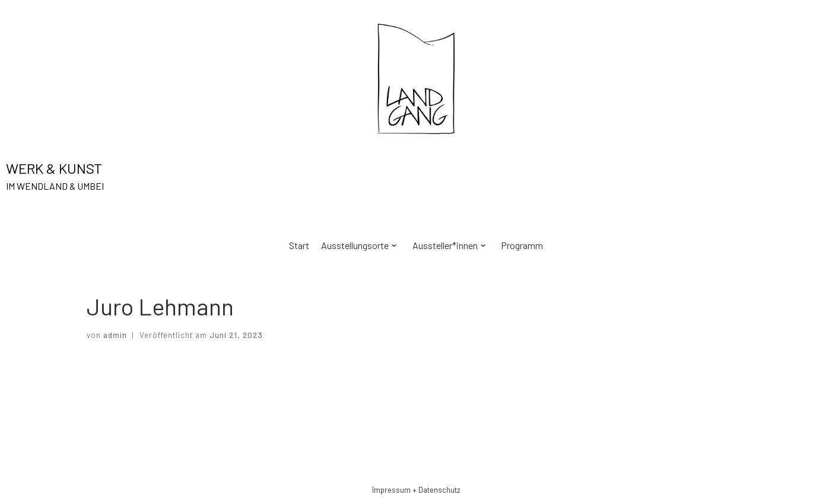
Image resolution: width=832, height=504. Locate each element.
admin (115, 335)
